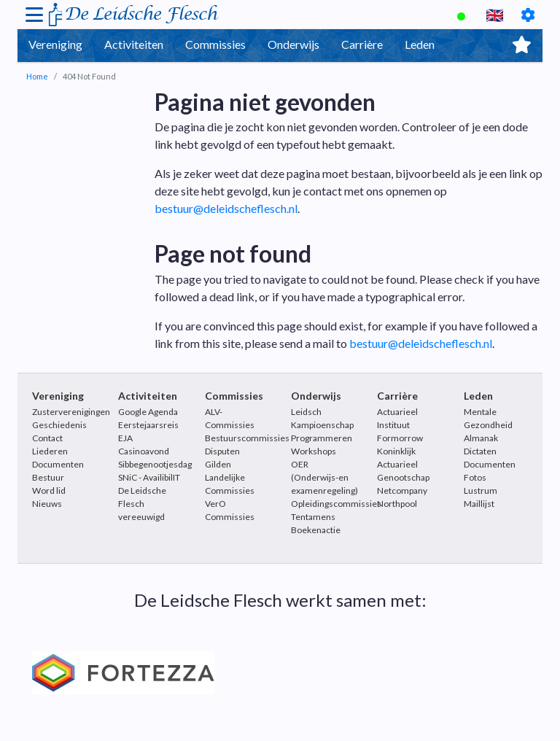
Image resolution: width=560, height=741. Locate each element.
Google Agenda (148, 412)
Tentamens (313, 517)
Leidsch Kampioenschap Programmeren (322, 425)
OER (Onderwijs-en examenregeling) (324, 477)
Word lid (49, 490)
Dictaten (480, 451)
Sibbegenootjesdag (155, 464)
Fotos (475, 477)
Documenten (58, 464)
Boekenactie (316, 530)
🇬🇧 (495, 15)
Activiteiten (134, 44)
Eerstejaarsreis (148, 425)
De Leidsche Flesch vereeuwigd (142, 504)
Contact (47, 438)
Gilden (218, 464)
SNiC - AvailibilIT (149, 477)
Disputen (222, 451)
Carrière (362, 44)
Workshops (314, 451)
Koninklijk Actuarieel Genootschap (403, 464)
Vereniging (55, 44)
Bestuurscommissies (247, 438)
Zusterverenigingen (71, 412)
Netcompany (402, 490)
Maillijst (479, 504)
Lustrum (481, 490)
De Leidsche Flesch (140, 14)
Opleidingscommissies (336, 504)
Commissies (215, 44)
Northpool (397, 504)
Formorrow (400, 438)
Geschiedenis (59, 425)
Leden (420, 44)
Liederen (50, 451)
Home (37, 76)
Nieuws (47, 504)
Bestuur (48, 477)
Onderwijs (293, 44)
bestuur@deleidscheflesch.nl (226, 208)
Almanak (481, 438)
